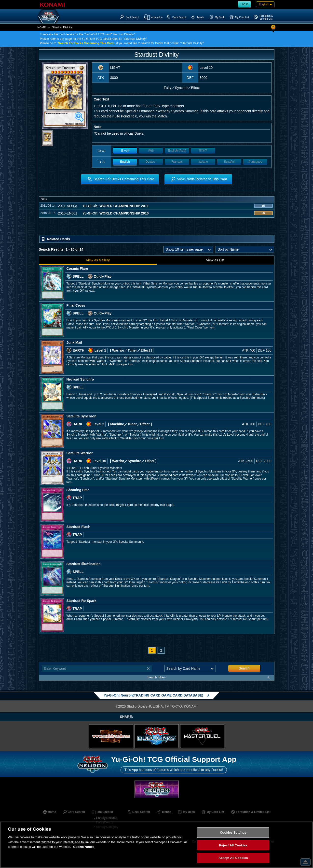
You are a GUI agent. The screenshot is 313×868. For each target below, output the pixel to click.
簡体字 (203, 151)
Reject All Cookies (233, 845)
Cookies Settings (233, 832)
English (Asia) (177, 151)
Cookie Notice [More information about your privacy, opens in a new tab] (84, 847)
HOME (42, 27)
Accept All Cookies (233, 858)
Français (177, 162)
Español (229, 162)
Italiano (203, 162)
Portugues (255, 162)
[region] (156, 845)
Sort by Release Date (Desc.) (107, 820)
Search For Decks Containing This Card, (86, 43)
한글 (151, 151)
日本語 (125, 151)
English (125, 162)
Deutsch (151, 162)
